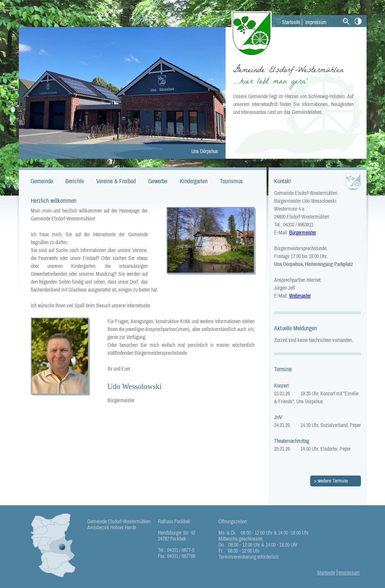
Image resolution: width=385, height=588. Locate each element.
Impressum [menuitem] (316, 22)
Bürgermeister (303, 232)
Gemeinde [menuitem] (42, 181)
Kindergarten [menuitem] (194, 181)
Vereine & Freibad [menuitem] (116, 181)
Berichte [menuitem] (75, 181)
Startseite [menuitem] (291, 22)
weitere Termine (333, 481)
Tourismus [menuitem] (231, 181)
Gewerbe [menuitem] (158, 181)
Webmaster (300, 296)
